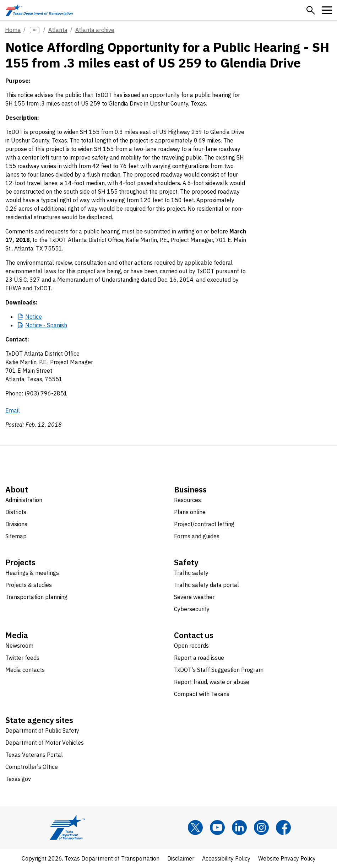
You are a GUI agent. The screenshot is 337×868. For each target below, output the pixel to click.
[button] (311, 10)
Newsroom (19, 646)
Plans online (190, 512)
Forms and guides (197, 536)
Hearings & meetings (32, 573)
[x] (195, 827)
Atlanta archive (95, 30)
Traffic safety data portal (206, 585)
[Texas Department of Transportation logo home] (39, 10)
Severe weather (194, 597)
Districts (16, 512)
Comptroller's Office (32, 767)
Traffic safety (191, 573)
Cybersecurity (192, 609)
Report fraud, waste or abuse (212, 682)
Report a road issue (199, 658)
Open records (191, 646)
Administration (24, 500)
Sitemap (16, 536)
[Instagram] (261, 827)
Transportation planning (36, 597)
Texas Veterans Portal (34, 755)
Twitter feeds (22, 658)
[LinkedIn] (239, 827)
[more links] (35, 30)
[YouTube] (217, 827)
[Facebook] (283, 827)
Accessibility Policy (226, 858)
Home (13, 30)
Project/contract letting (204, 524)
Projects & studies (29, 585)
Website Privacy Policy (287, 858)
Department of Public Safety (42, 730)
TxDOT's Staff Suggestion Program (219, 670)
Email (13, 410)
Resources (187, 500)
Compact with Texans (202, 694)
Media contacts (25, 670)
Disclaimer (181, 858)
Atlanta (58, 30)
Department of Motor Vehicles (45, 743)
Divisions (16, 524)
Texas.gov (18, 779)
